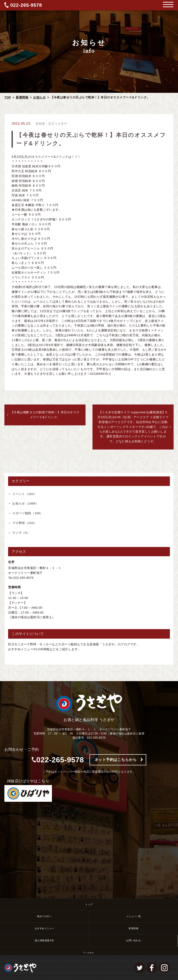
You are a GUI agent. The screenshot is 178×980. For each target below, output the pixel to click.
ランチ (21, 533)
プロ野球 (25, 523)
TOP (8, 97)
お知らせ (39, 97)
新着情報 (22, 97)
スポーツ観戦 (28, 513)
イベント (25, 494)
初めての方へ (44, 916)
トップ (89, 904)
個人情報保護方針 (44, 940)
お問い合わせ (133, 940)
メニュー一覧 (134, 916)
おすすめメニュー (44, 928)
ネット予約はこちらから (116, 760)
